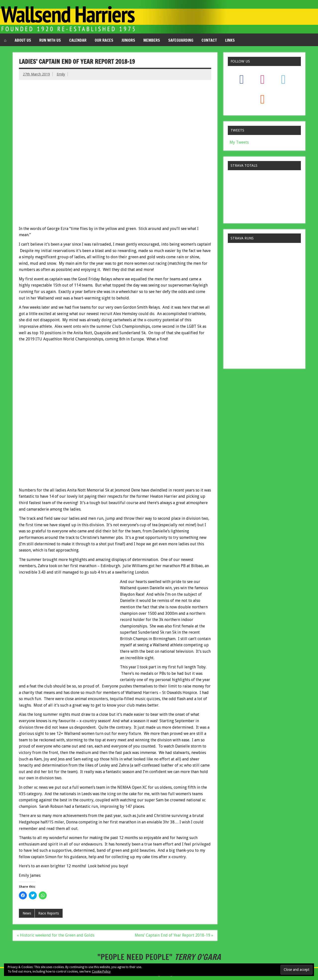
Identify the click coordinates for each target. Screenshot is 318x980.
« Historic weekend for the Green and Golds (56, 935)
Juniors (128, 40)
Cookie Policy (101, 972)
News (27, 913)
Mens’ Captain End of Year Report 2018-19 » (174, 935)
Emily (61, 74)
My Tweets (239, 142)
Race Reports (49, 913)
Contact (209, 40)
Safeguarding (181, 40)
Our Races (104, 40)
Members (152, 40)
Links (230, 40)
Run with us (50, 40)
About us (23, 40)
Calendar (78, 40)
